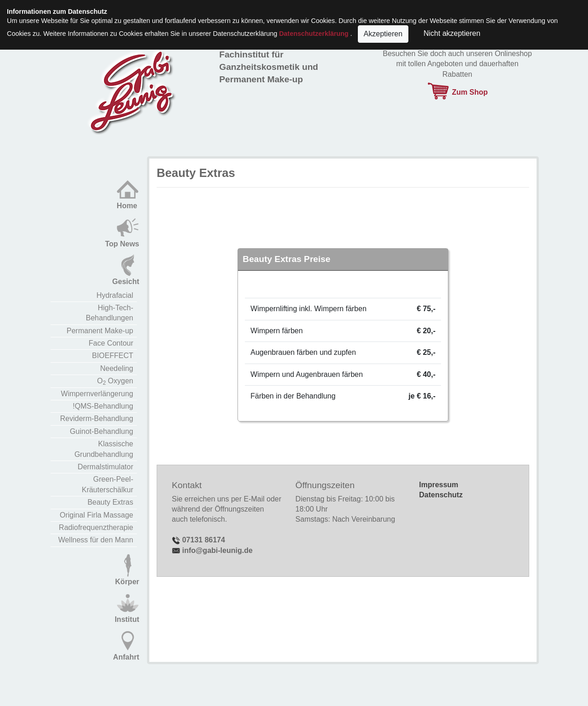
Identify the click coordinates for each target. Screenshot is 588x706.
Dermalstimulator (105, 467)
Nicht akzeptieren (450, 33)
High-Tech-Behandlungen (110, 313)
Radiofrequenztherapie (96, 527)
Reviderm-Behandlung (97, 418)
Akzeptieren (383, 34)
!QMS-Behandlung (103, 406)
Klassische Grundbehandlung (104, 449)
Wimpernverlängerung (97, 394)
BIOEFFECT (113, 356)
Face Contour (111, 343)
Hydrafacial (115, 295)
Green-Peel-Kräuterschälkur (107, 484)
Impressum (438, 485)
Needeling (117, 368)
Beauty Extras (110, 502)
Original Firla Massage (96, 515)
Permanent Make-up (100, 331)
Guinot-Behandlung (102, 431)
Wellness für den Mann (96, 540)
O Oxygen (115, 381)
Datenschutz (441, 495)
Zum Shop (457, 92)
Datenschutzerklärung (314, 34)
